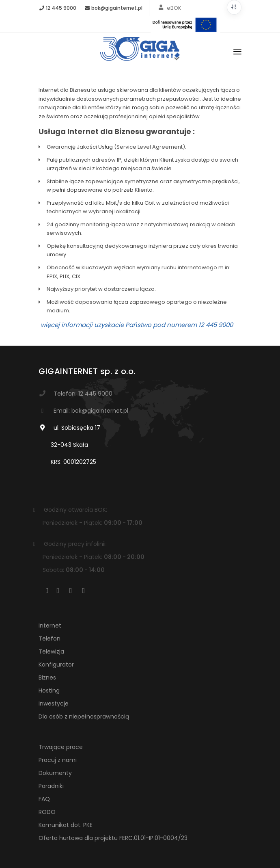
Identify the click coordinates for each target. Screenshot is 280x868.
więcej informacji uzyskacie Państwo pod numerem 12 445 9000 (137, 325)
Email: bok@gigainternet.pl (91, 411)
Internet (50, 626)
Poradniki (51, 786)
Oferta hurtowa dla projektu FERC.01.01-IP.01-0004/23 (113, 838)
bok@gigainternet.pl (113, 8)
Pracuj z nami (58, 760)
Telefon (50, 639)
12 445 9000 (57, 8)
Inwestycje (54, 703)
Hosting (49, 691)
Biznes (47, 678)
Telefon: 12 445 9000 (83, 394)
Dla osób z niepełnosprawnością (84, 716)
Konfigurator (56, 665)
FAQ (44, 799)
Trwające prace (61, 747)
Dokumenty (55, 773)
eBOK (174, 8)
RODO (47, 812)
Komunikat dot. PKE (66, 825)
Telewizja (51, 652)
